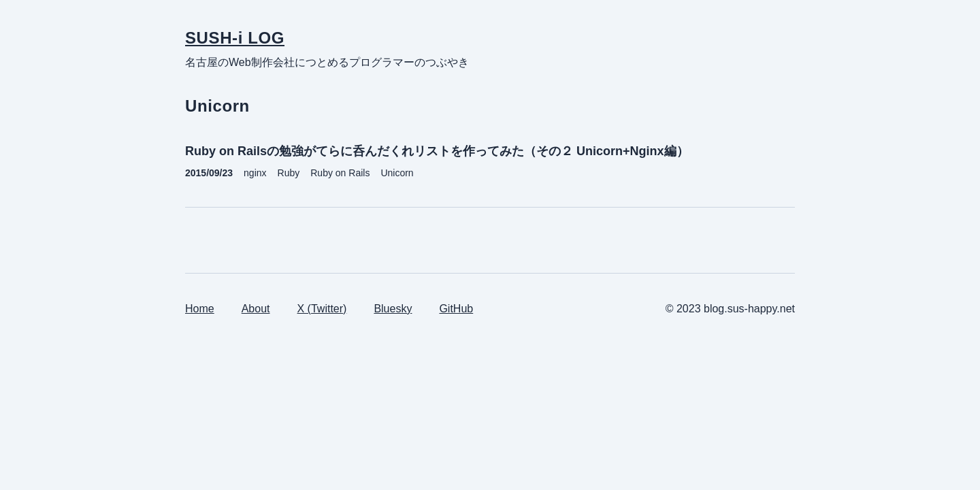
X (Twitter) (322, 309)
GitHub (456, 309)
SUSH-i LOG (235, 38)
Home (200, 309)
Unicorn (397, 173)
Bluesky (393, 309)
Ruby (289, 173)
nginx (255, 173)
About (256, 309)
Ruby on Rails (340, 173)
